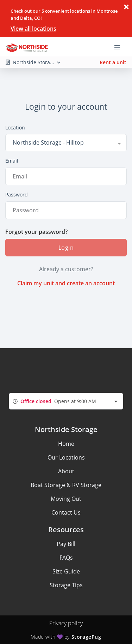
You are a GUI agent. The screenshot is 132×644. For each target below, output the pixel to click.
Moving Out (66, 499)
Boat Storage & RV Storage (66, 485)
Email (12, 161)
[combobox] (66, 142)
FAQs (66, 558)
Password (17, 195)
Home (66, 444)
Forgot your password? (36, 232)
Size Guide (66, 571)
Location (15, 127)
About (66, 471)
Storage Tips (66, 585)
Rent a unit (113, 62)
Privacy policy (66, 623)
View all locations (33, 29)
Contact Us (66, 512)
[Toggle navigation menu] (120, 47)
